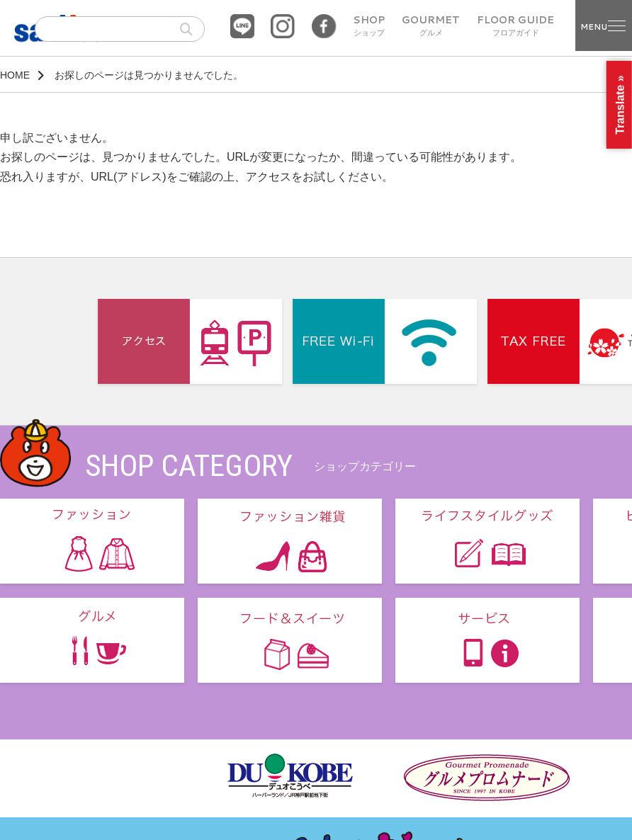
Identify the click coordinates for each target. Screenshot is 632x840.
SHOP (369, 26)
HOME (15, 75)
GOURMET (431, 26)
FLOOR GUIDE (515, 26)
